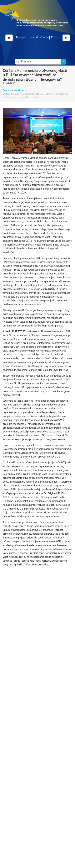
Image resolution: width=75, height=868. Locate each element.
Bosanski (21, 37)
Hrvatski (33, 37)
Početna (7, 90)
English (55, 37)
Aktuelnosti (19, 90)
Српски (44, 37)
